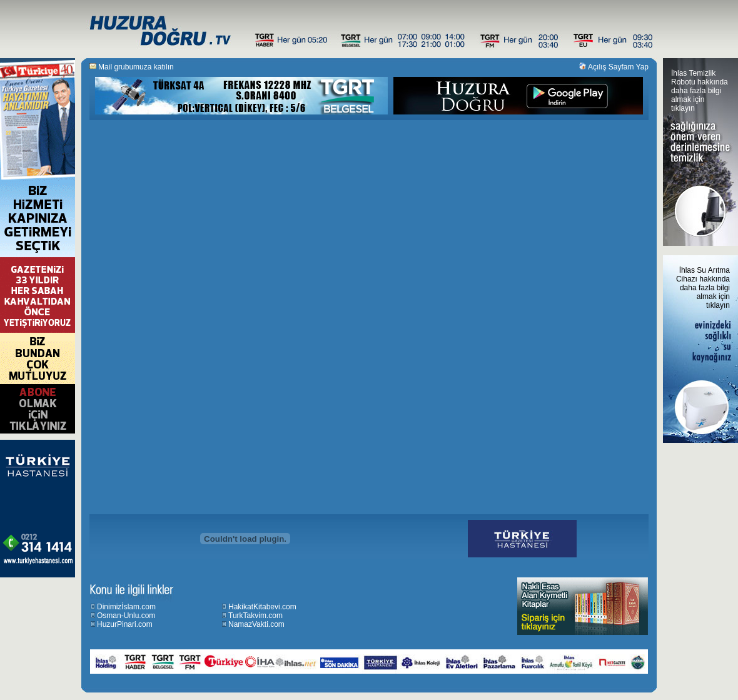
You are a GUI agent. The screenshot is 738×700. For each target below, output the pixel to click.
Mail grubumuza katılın (136, 67)
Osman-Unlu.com (126, 616)
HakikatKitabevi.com (262, 607)
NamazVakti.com (256, 624)
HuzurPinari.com (125, 624)
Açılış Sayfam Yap (618, 67)
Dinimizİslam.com (126, 607)
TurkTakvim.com (255, 616)
